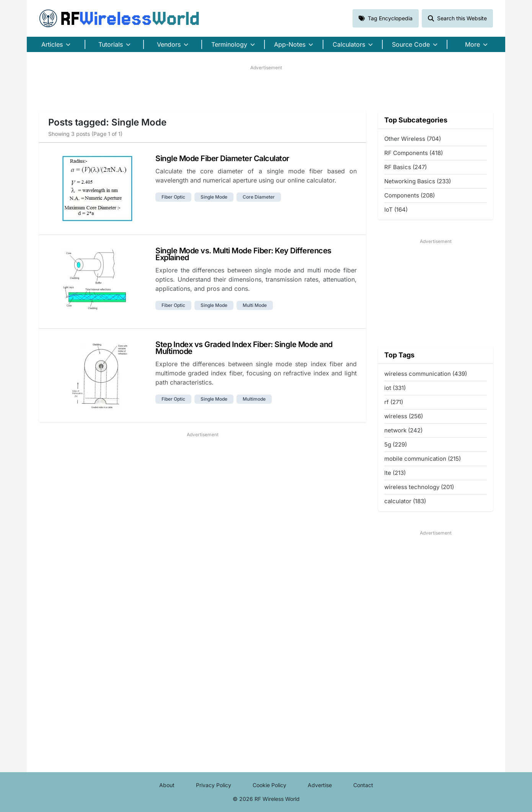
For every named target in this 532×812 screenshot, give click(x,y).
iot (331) (395, 388)
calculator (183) (405, 501)
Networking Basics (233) (418, 181)
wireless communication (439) (426, 374)
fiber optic (173, 197)
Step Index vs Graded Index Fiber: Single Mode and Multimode (244, 348)
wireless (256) (404, 416)
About (167, 785)
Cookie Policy (269, 785)
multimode (254, 399)
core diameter (259, 197)
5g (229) (396, 444)
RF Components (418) (414, 153)
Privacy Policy (214, 785)
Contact (363, 785)
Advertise (320, 785)
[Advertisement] (266, 88)
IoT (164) (396, 210)
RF (119, 18)
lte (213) (395, 473)
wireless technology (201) (419, 487)
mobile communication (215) (423, 459)
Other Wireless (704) (413, 139)
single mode (214, 197)
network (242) (403, 430)
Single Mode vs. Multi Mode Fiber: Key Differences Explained (243, 254)
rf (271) (394, 402)
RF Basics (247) (406, 167)
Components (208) (410, 195)
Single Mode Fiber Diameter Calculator (222, 158)
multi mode (255, 305)
